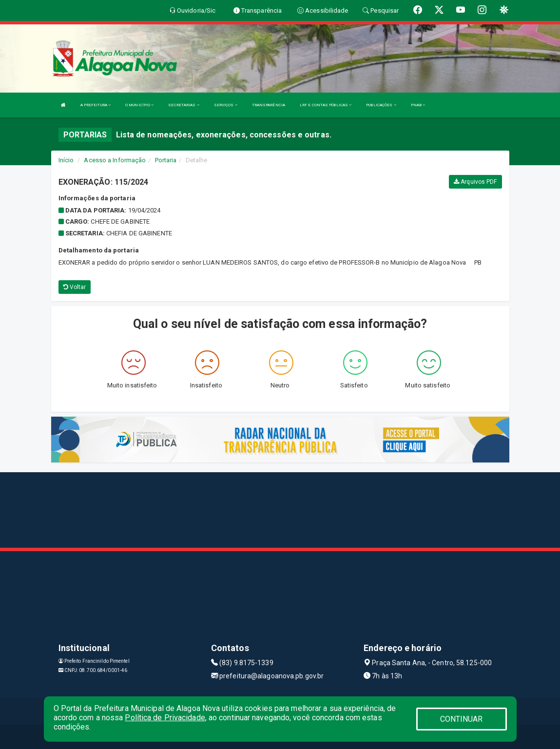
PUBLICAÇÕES (381, 105)
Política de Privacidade (165, 718)
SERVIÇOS (226, 105)
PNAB (418, 105)
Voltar (75, 287)
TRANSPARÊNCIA (269, 105)
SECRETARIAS (183, 105)
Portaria (166, 160)
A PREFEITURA (96, 105)
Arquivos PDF (475, 182)
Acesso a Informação (115, 160)
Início (66, 160)
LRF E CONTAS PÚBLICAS (326, 105)
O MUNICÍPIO (139, 105)
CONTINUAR (462, 719)
